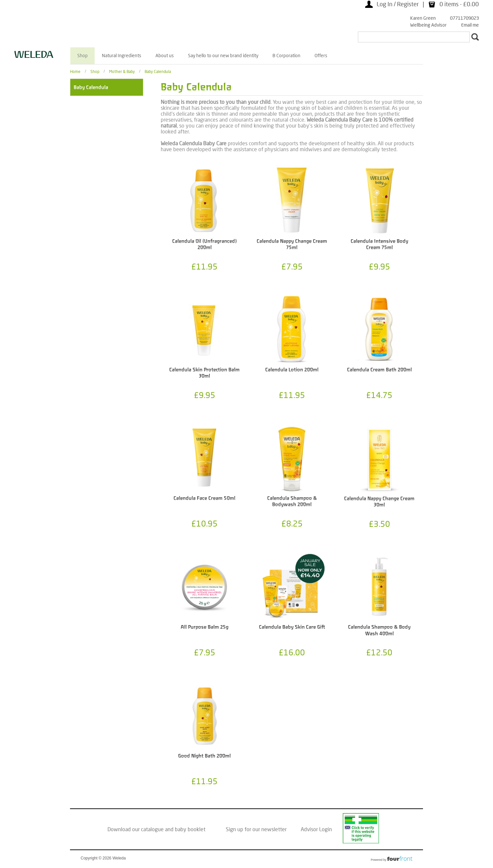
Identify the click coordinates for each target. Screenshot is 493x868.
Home (75, 71)
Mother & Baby (122, 71)
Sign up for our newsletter (256, 829)
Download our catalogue (136, 829)
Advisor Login (316, 829)
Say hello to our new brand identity (223, 55)
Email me (470, 25)
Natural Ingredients (122, 55)
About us (165, 55)
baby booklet (190, 829)
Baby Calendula (158, 71)
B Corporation (286, 55)
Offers (321, 55)
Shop (82, 55)
